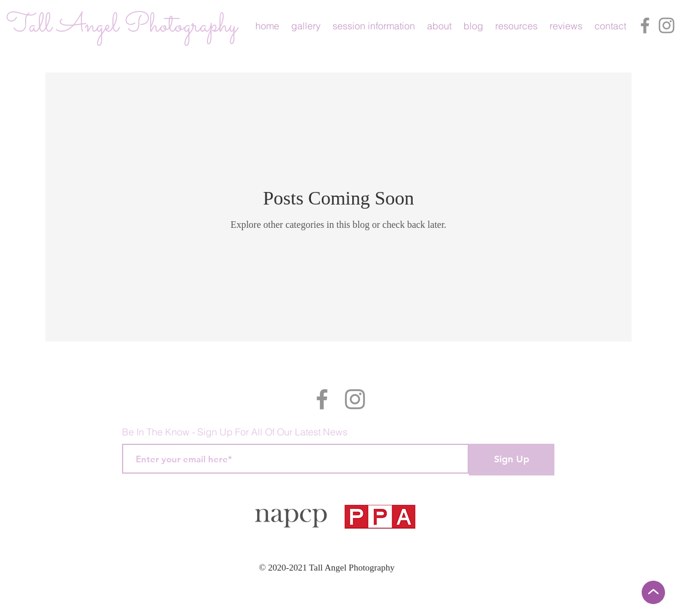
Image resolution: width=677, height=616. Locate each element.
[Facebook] (645, 25)
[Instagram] (667, 25)
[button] (306, 26)
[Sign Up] (512, 460)
